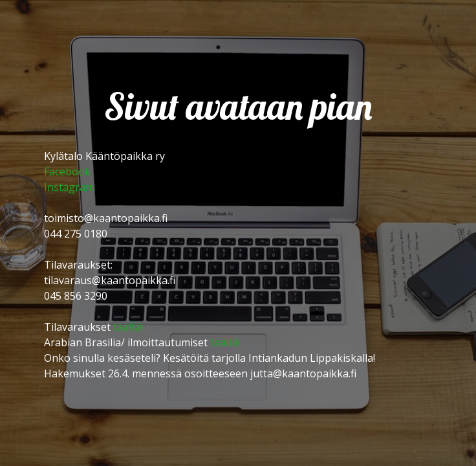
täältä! (128, 327)
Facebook (67, 172)
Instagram (69, 187)
